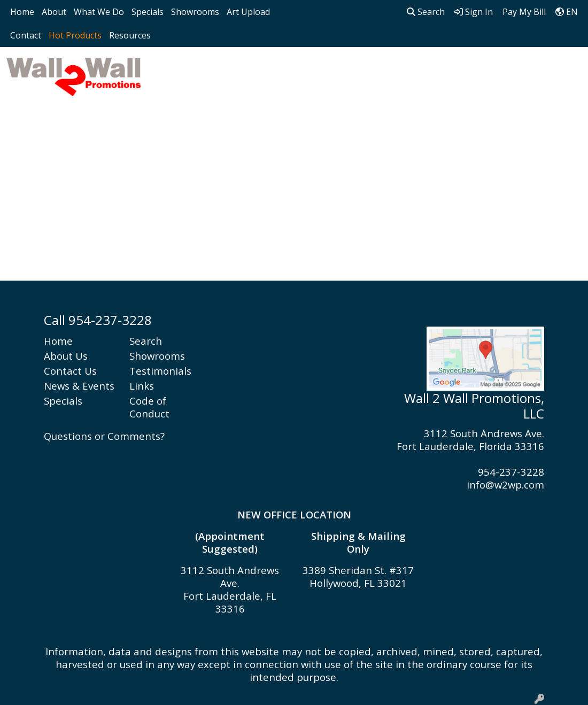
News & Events (79, 386)
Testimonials (160, 371)
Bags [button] (218, 70)
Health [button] (398, 70)
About (54, 12)
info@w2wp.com (505, 485)
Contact (26, 35)
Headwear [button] (339, 70)
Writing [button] (536, 70)
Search (426, 12)
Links (142, 386)
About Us (66, 356)
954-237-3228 (511, 472)
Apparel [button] (170, 70)
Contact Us (70, 371)
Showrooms (195, 12)
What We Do (99, 12)
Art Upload (248, 12)
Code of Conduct (149, 407)
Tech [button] (489, 70)
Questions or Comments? (104, 436)
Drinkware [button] (272, 70)
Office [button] (446, 70)
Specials (148, 12)
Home (22, 12)
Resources (130, 35)
